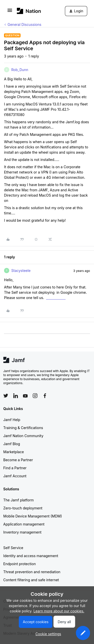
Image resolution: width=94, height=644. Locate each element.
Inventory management (22, 532)
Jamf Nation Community (23, 436)
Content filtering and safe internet (31, 580)
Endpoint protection (20, 564)
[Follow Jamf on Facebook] (45, 396)
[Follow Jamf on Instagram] (35, 396)
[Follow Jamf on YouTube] (25, 396)
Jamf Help (12, 420)
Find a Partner (15, 468)
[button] (10, 12)
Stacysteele (21, 271)
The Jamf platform (19, 500)
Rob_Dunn (20, 70)
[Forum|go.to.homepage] (29, 11)
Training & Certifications (23, 428)
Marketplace (14, 452)
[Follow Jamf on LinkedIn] (16, 396)
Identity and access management (31, 556)
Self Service (13, 548)
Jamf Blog (12, 444)
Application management (24, 524)
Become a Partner (18, 460)
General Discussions (24, 24)
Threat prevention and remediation (32, 572)
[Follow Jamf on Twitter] (6, 396)
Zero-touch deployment (23, 508)
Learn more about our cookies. (59, 611)
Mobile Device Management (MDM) (33, 516)
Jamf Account (15, 476)
